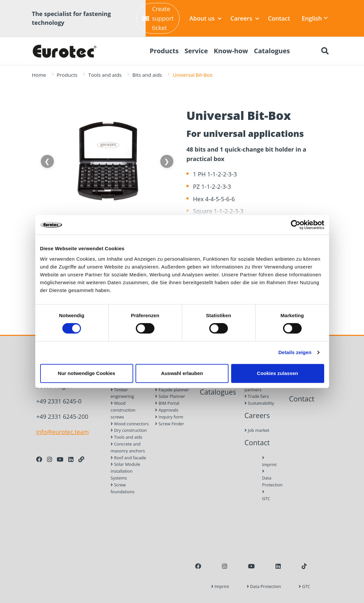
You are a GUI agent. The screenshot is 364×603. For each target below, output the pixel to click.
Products (67, 75)
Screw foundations (123, 488)
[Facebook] (39, 459)
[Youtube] (60, 459)
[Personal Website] (81, 459)
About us (206, 18)
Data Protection (264, 478)
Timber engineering (122, 393)
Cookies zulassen (277, 373)
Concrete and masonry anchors (128, 447)
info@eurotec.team (63, 432)
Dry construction (129, 430)
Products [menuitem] (164, 51)
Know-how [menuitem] (231, 51)
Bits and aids (147, 75)
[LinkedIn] (71, 459)
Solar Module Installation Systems (126, 471)
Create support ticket (158, 18)
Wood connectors (130, 424)
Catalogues (218, 392)
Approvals (167, 410)
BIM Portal (167, 403)
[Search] (325, 51)
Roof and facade (128, 458)
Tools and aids (105, 75)
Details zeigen (295, 352)
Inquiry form (169, 417)
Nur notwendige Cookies (87, 373)
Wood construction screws (123, 410)
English (315, 18)
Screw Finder (169, 424)
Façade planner (172, 390)
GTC (264, 496)
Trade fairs (257, 396)
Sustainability (259, 403)
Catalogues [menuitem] (272, 51)
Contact (279, 18)
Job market (257, 430)
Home (39, 75)
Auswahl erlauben (182, 373)
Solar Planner (170, 396)
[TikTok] (304, 566)
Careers (245, 18)
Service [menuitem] (196, 51)
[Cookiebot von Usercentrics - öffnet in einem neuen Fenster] (296, 225)
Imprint (264, 462)
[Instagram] (50, 459)
